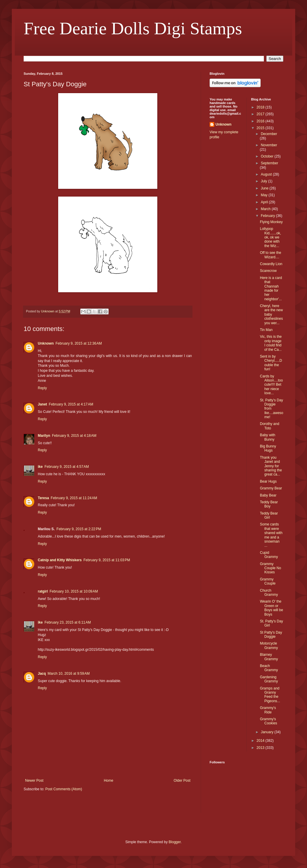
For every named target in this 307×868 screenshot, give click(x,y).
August (267, 174)
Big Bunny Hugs (268, 448)
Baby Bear (268, 495)
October (267, 156)
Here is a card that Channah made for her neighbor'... (271, 288)
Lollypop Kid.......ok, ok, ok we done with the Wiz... (270, 237)
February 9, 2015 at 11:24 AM (74, 498)
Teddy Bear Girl (269, 515)
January (267, 732)
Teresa (43, 498)
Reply (42, 388)
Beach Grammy (269, 668)
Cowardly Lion (271, 264)
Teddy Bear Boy (269, 504)
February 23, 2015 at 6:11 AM (68, 622)
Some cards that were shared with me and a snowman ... (271, 535)
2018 (261, 107)
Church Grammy (269, 593)
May (264, 195)
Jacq (42, 674)
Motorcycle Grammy (269, 645)
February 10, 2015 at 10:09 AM (74, 591)
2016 (261, 121)
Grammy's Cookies (268, 721)
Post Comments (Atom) (64, 789)
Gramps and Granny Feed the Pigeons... (270, 695)
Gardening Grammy (269, 679)
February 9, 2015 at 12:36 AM (79, 343)
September (269, 163)
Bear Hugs (268, 481)
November (269, 145)
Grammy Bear (271, 488)
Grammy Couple (268, 581)
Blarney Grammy (269, 657)
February (268, 216)
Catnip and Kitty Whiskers (60, 560)
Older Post (182, 781)
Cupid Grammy (269, 555)
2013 (261, 748)
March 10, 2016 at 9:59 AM (68, 674)
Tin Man (266, 330)
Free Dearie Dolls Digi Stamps (133, 28)
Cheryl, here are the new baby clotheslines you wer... (271, 314)
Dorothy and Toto (269, 426)
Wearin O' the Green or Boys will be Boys (271, 608)
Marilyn (44, 436)
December (269, 134)
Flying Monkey (271, 222)
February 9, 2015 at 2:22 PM (79, 529)
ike (40, 467)
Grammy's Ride (268, 710)
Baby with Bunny (267, 437)
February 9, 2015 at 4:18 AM (74, 436)
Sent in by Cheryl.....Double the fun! (271, 363)
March (266, 209)
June (265, 188)
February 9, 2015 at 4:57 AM (67, 467)
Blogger (175, 842)
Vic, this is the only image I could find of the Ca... (271, 343)
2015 (261, 128)
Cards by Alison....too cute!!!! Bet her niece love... (271, 385)
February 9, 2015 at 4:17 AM (71, 404)
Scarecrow (268, 271)
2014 (261, 741)
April (265, 202)
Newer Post (34, 781)
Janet (42, 404)
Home (109, 781)
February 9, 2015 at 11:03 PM (107, 560)
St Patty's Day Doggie (271, 635)
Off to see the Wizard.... (270, 255)
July (264, 181)
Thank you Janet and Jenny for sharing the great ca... (271, 466)
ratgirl (43, 591)
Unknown (46, 343)
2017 (261, 114)
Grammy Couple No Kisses (270, 568)
